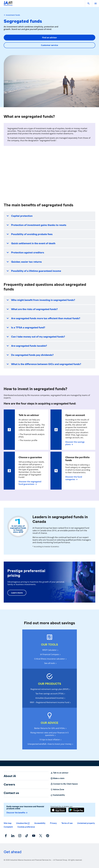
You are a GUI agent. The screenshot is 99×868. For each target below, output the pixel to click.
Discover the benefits (17, 813)
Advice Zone (57, 790)
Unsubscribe (22, 823)
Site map (8, 823)
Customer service (49, 45)
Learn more (17, 593)
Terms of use (67, 823)
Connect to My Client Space (64, 784)
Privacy (53, 823)
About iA (10, 776)
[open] (96, 3)
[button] (89, 3)
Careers (9, 784)
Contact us (11, 793)
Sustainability (58, 795)
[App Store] (58, 810)
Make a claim (57, 778)
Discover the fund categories (74, 478)
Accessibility (40, 823)
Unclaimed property (86, 823)
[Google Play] (76, 810)
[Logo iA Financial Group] (8, 5)
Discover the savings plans (75, 443)
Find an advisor (50, 37)
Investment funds (12, 15)
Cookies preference (26, 827)
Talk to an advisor (59, 773)
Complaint (8, 827)
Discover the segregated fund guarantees (30, 483)
